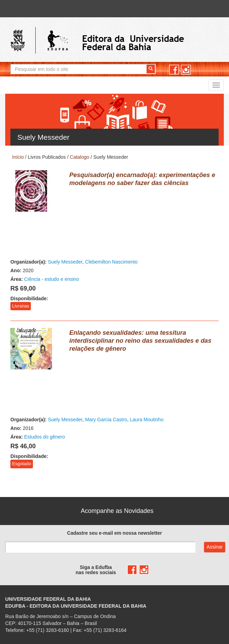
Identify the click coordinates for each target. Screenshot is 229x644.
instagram (186, 70)
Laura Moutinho (147, 420)
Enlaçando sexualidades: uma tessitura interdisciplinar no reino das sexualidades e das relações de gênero (140, 341)
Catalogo (80, 157)
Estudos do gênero (45, 437)
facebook (174, 70)
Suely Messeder (65, 262)
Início (18, 157)
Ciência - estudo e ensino (52, 279)
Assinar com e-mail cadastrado (215, 547)
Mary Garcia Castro (106, 420)
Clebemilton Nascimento (112, 262)
